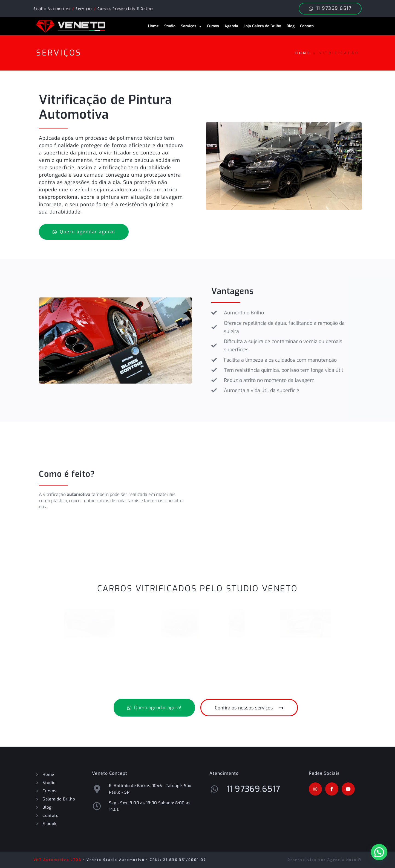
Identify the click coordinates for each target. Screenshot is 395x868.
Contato (307, 26)
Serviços (191, 26)
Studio (170, 26)
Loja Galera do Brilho (262, 26)
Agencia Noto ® (344, 860)
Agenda (231, 26)
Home (153, 26)
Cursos (213, 26)
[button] (379, 852)
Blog (291, 26)
